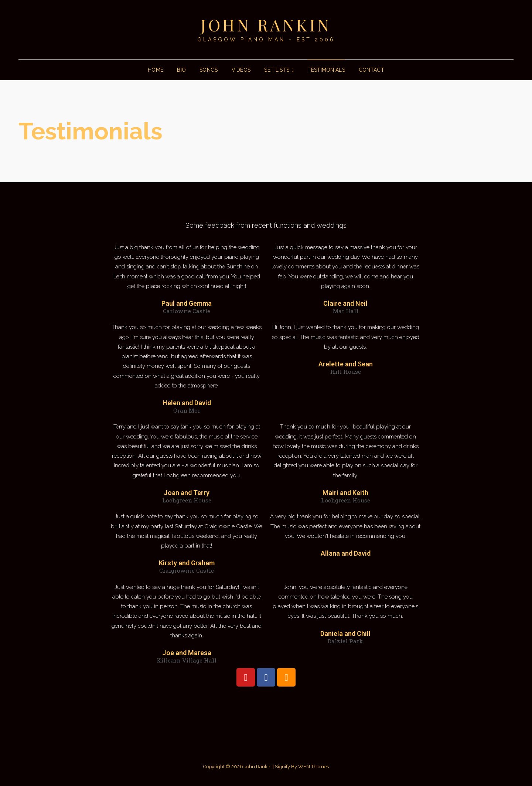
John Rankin (266, 25)
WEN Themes (313, 767)
